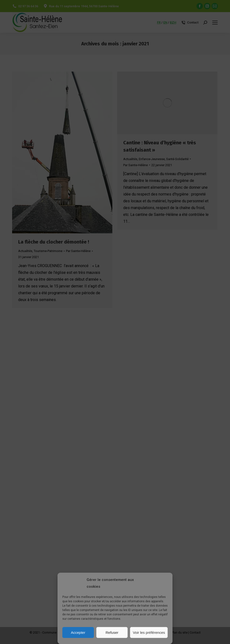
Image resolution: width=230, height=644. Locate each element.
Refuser (112, 632)
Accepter (78, 632)
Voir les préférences (149, 632)
